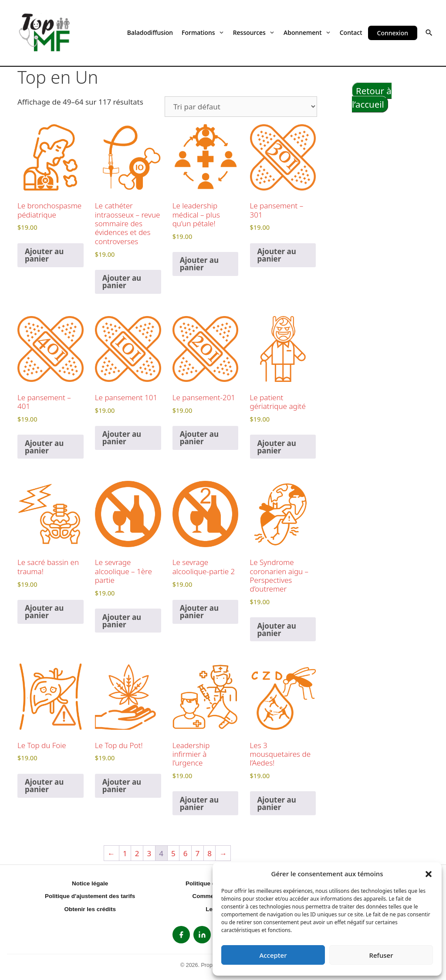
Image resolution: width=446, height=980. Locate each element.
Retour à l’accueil (372, 97)
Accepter (273, 955)
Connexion (393, 33)
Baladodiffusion (150, 32)
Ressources (254, 32)
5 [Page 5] (173, 853)
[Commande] (241, 107)
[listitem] (181, 935)
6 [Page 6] (186, 853)
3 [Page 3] (149, 853)
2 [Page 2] (137, 853)
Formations (203, 32)
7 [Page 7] (197, 853)
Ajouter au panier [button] (44, 255)
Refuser (381, 955)
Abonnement (307, 32)
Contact (351, 32)
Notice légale (90, 883)
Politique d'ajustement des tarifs (90, 896)
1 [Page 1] (125, 853)
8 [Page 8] (209, 853)
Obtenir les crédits (90, 909)
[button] (429, 874)
